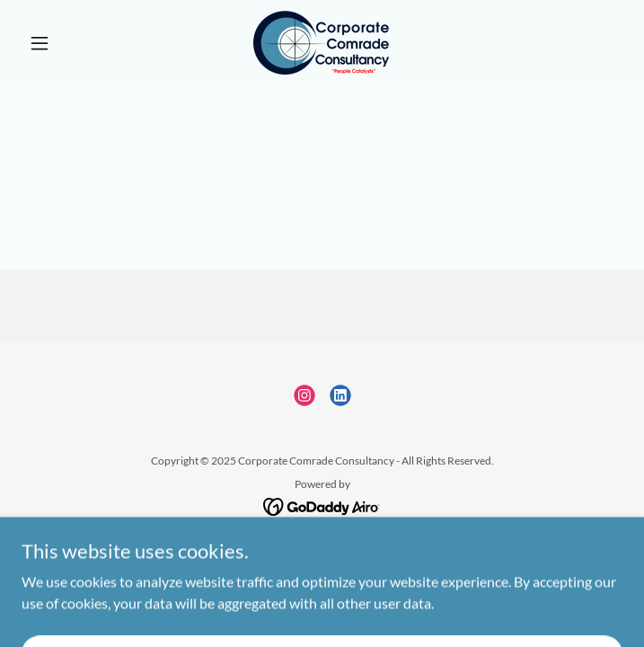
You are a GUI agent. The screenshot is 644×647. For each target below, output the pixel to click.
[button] (66, 43)
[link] (322, 43)
